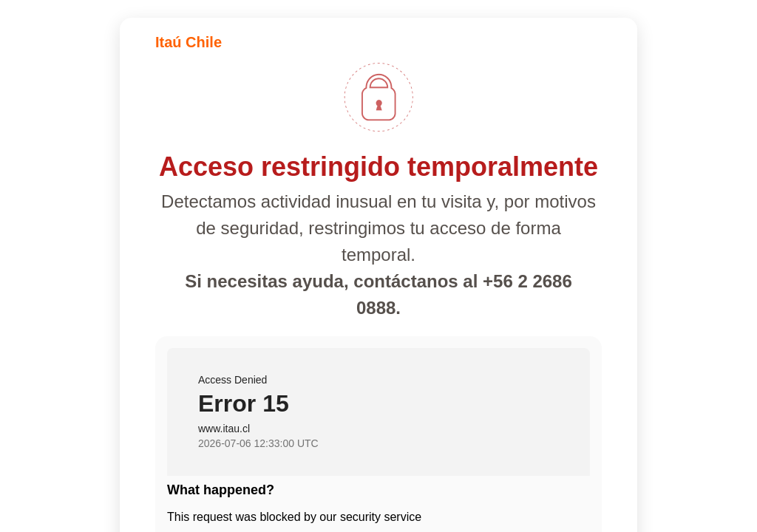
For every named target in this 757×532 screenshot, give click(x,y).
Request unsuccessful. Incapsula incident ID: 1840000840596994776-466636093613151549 (378, 266)
